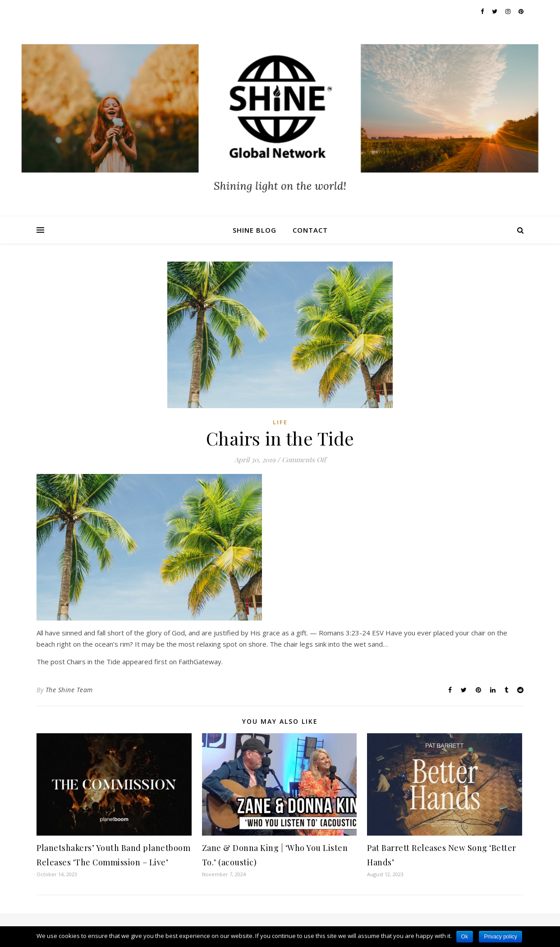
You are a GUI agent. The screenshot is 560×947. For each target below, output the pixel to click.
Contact (310, 230)
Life (280, 422)
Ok (465, 937)
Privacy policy (500, 937)
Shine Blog (255, 230)
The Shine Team (69, 690)
